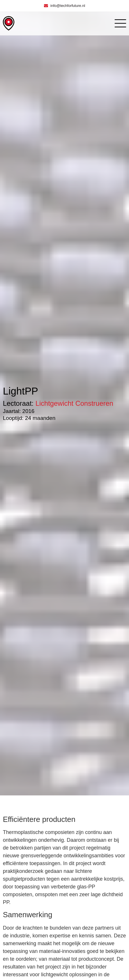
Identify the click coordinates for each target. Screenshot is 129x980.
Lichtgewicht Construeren (74, 403)
